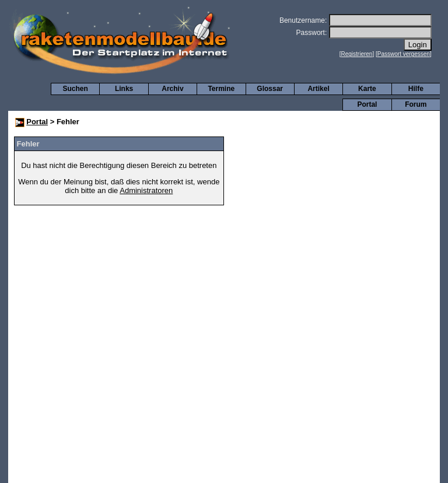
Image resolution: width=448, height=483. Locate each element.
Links (124, 89)
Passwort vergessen (404, 54)
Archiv (172, 89)
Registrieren (357, 54)
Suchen (76, 89)
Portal (367, 104)
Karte (367, 89)
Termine (221, 89)
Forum (416, 104)
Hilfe (416, 89)
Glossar (270, 89)
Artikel (318, 89)
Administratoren (146, 190)
